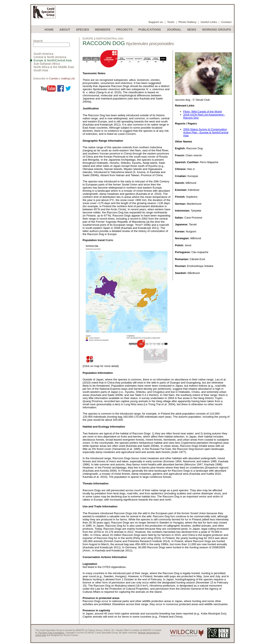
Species (83, 30)
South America (43, 54)
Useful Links (209, 22)
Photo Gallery (187, 22)
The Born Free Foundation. (51, 633)
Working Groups (217, 30)
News (192, 30)
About (65, 30)
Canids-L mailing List (62, 78)
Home (49, 30)
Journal (174, 30)
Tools (171, 22)
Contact (226, 22)
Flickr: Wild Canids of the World (202, 112)
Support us (156, 22)
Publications (150, 30)
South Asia (41, 70)
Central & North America (50, 57)
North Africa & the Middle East (54, 67)
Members (103, 30)
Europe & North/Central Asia (53, 60)
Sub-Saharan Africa (47, 64)
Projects (124, 30)
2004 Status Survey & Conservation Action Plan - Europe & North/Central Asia (206, 132)
